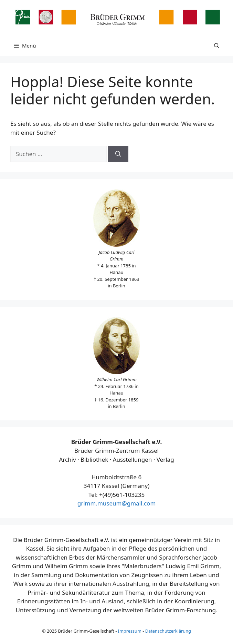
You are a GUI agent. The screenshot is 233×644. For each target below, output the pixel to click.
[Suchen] (118, 154)
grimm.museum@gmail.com (117, 503)
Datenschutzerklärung (168, 631)
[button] (217, 45)
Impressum (130, 631)
